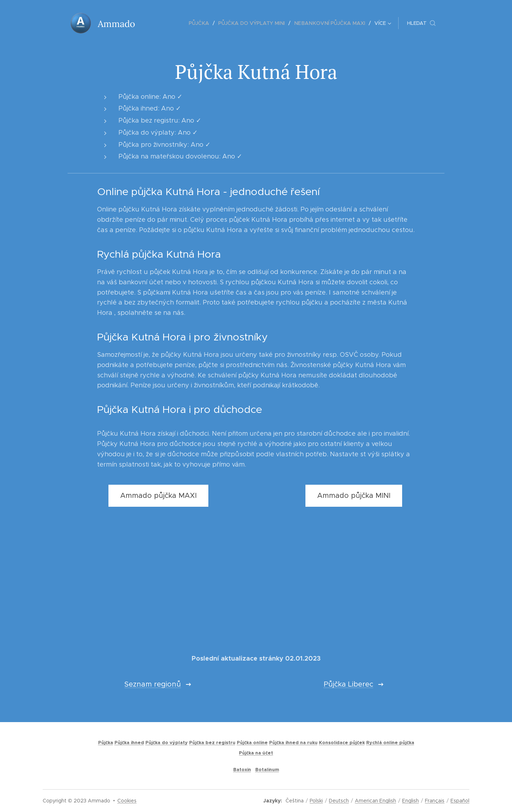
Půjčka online (252, 743)
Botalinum (267, 770)
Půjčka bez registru (212, 743)
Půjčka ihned (129, 743)
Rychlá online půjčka (390, 743)
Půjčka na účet (256, 753)
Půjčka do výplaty (167, 743)
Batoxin (242, 770)
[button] (421, 23)
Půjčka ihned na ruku (293, 743)
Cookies (127, 801)
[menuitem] (163, 23)
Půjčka (106, 743)
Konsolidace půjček (342, 743)
